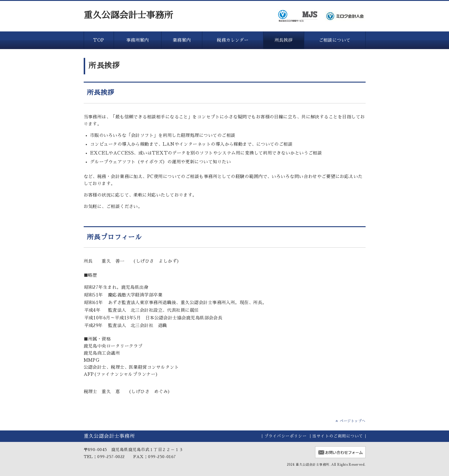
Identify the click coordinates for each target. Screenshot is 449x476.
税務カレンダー (233, 40)
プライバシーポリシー (286, 436)
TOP (99, 40)
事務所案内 (138, 40)
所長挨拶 (284, 40)
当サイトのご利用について (338, 436)
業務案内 (182, 40)
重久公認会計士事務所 (128, 15)
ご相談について (335, 40)
